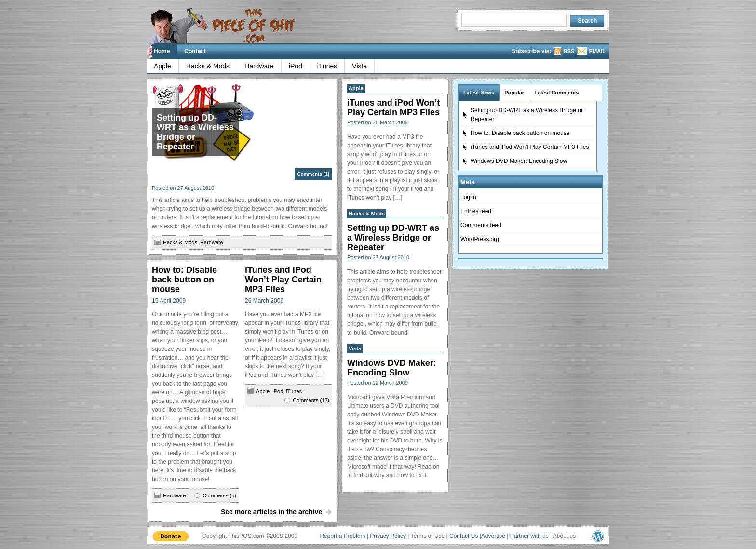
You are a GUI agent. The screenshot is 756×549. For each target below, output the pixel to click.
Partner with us (529, 536)
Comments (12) (311, 400)
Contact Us (464, 536)
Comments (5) (219, 495)
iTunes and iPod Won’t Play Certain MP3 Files (283, 280)
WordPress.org (480, 239)
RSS (569, 51)
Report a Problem (342, 536)
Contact (195, 51)
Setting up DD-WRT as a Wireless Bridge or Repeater (195, 132)
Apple (162, 66)
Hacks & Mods (208, 66)
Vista (359, 66)
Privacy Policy (388, 536)
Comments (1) (313, 174)
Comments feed (481, 225)
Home (162, 51)
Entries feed (476, 211)
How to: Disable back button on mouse (184, 280)
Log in (468, 197)
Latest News (479, 93)
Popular (514, 93)
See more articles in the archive (271, 512)
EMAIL (597, 51)
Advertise (493, 536)
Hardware (259, 66)
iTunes (327, 66)
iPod (296, 66)
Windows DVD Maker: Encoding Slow (392, 368)
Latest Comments (556, 93)
